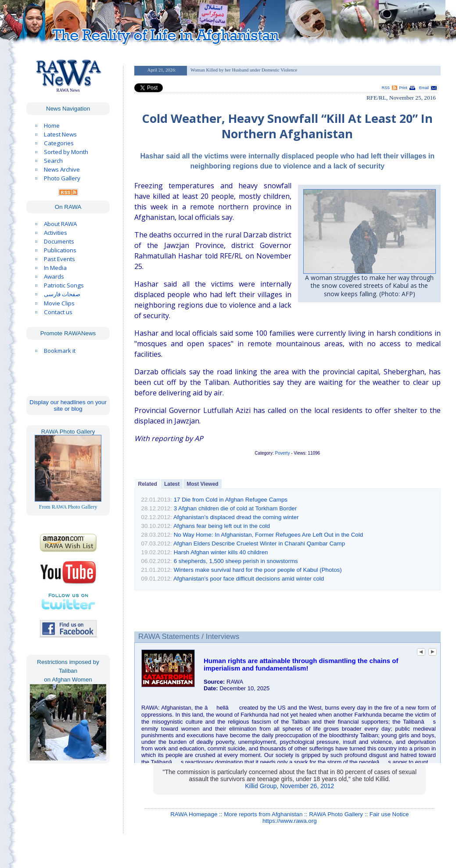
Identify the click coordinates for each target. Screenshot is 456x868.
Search (53, 161)
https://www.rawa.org (290, 821)
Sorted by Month (66, 152)
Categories (59, 143)
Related (148, 484)
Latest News (60, 134)
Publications (60, 250)
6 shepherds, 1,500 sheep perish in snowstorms (236, 561)
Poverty (283, 453)
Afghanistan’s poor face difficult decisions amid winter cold (249, 579)
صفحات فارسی (62, 294)
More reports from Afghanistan (263, 814)
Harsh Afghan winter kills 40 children (221, 552)
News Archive (62, 169)
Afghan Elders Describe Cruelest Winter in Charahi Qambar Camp (259, 543)
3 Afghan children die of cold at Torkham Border (235, 508)
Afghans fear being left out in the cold (222, 526)
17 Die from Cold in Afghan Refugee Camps (231, 500)
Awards (54, 276)
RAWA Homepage (194, 814)
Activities (56, 233)
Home (52, 126)
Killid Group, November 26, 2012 (289, 786)
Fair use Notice (389, 814)
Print (403, 88)
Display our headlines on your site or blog (68, 405)
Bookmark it (60, 351)
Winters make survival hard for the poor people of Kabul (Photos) (258, 570)
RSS (386, 88)
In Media (55, 268)
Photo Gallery (62, 178)
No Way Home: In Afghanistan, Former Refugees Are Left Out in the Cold (268, 535)
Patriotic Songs (64, 285)
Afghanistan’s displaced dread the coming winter (236, 517)
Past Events (59, 259)
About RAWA (60, 224)
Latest (172, 484)
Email (424, 88)
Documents (59, 241)
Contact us (58, 312)
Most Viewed (202, 484)
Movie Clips (59, 303)
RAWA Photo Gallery (336, 814)
